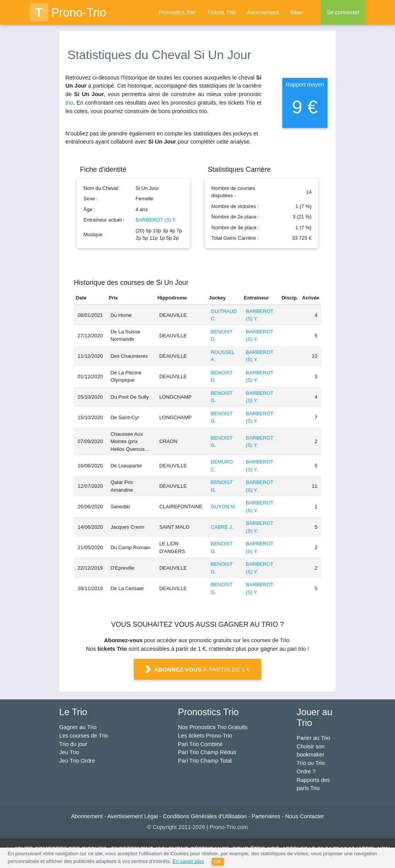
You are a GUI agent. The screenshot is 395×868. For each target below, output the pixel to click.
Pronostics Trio (177, 12)
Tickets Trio (221, 12)
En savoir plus (188, 861)
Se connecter (343, 12)
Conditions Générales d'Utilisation (205, 816)
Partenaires (266, 816)
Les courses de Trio (84, 736)
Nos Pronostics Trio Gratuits (213, 727)
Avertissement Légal (133, 816)
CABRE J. (222, 527)
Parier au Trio (313, 738)
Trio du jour (73, 744)
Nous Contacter (305, 816)
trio (69, 103)
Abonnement (263, 12)
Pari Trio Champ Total (205, 761)
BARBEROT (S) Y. (156, 220)
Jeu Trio (69, 752)
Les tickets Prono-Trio (205, 736)
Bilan (296, 12)
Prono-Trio (68, 12)
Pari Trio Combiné (200, 744)
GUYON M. (223, 507)
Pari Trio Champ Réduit (207, 752)
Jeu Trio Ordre (77, 761)
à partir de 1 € (197, 670)
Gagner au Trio (78, 727)
